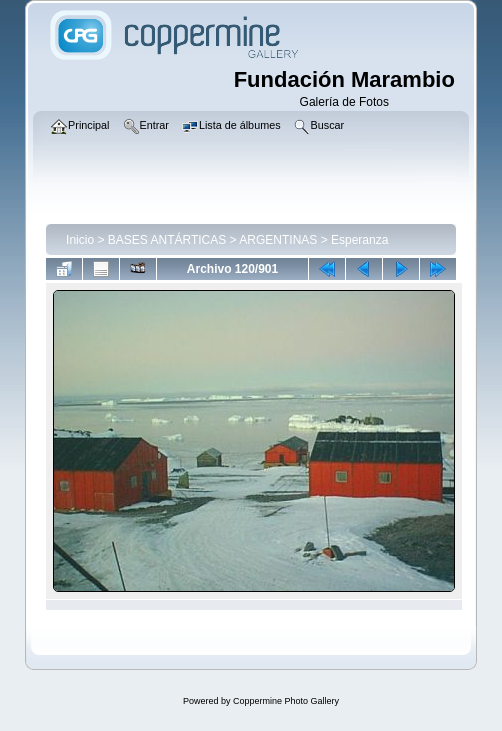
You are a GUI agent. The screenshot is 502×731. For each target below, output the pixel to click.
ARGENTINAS (278, 240)
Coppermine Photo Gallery (286, 701)
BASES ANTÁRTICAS (167, 240)
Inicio (80, 240)
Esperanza (359, 240)
